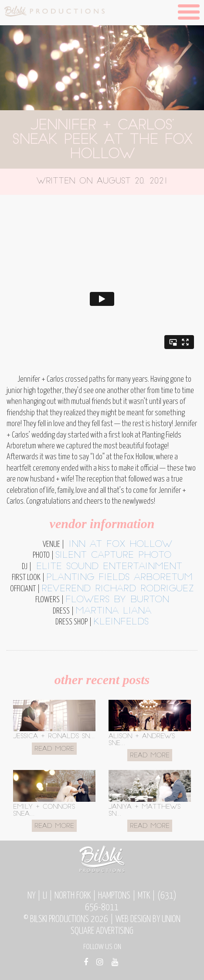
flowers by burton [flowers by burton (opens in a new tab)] (117, 600)
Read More (54, 749)
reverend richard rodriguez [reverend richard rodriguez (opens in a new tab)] (118, 589)
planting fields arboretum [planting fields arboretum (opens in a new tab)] (119, 578)
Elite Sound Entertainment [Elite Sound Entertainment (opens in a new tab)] (107, 567)
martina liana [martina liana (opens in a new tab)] (113, 611)
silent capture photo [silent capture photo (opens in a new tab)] (113, 556)
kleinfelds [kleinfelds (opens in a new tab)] (121, 622)
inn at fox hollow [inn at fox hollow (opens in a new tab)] (118, 545)
